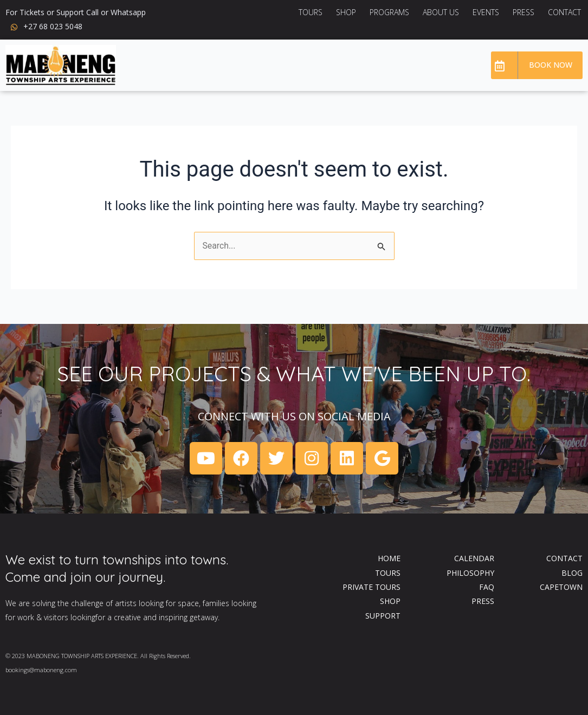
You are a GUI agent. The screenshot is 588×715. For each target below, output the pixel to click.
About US (441, 12)
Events (486, 12)
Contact (564, 12)
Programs (389, 12)
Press (524, 12)
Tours (311, 12)
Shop (346, 12)
